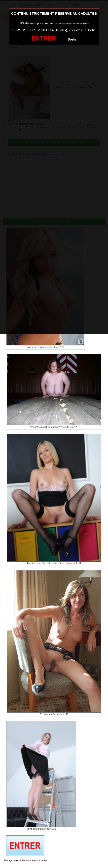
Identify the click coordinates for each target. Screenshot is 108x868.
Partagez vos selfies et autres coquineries (26, 860)
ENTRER (44, 38)
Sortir (72, 39)
